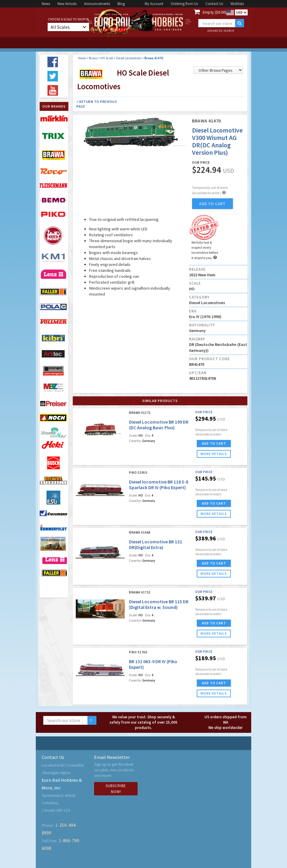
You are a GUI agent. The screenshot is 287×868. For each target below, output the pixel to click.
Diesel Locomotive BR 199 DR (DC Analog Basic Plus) (159, 425)
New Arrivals (67, 4)
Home (82, 58)
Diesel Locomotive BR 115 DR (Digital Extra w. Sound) (159, 604)
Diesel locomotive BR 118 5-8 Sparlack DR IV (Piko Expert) (159, 485)
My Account (154, 4)
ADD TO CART (214, 443)
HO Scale (107, 58)
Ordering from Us (184, 4)
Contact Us (214, 4)
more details (214, 454)
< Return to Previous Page (97, 104)
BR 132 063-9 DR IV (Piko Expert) (153, 664)
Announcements (97, 4)
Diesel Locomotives (129, 58)
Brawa (93, 58)
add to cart (212, 204)
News (46, 4)
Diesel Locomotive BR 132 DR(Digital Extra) (155, 544)
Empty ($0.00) (215, 12)
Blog (121, 4)
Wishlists (237, 4)
